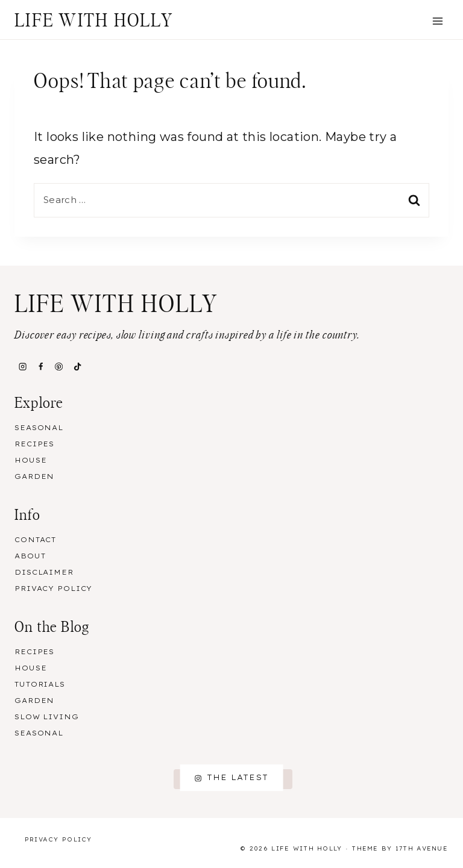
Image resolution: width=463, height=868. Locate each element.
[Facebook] (40, 367)
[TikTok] (77, 367)
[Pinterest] (59, 367)
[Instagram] (22, 367)
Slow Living (47, 717)
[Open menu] (437, 21)
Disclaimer (44, 572)
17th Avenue (422, 848)
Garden (34, 476)
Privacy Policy (53, 589)
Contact (35, 540)
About (30, 556)
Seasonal (39, 428)
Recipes (34, 444)
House (30, 460)
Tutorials (40, 684)
